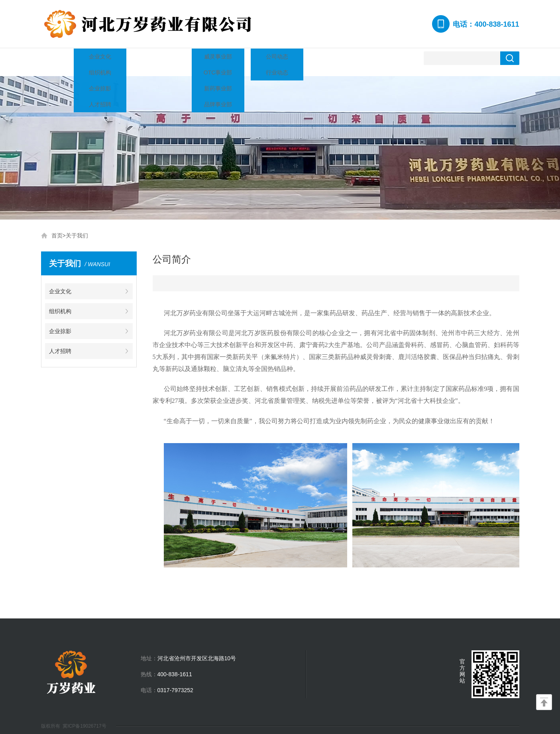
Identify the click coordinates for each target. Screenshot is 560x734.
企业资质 (145, 58)
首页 (57, 228)
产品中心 (189, 58)
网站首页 (59, 58)
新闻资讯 (232, 58)
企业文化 (60, 283)
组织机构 (60, 303)
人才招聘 (318, 58)
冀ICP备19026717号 (84, 718)
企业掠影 (275, 58)
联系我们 (361, 58)
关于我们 (102, 58)
